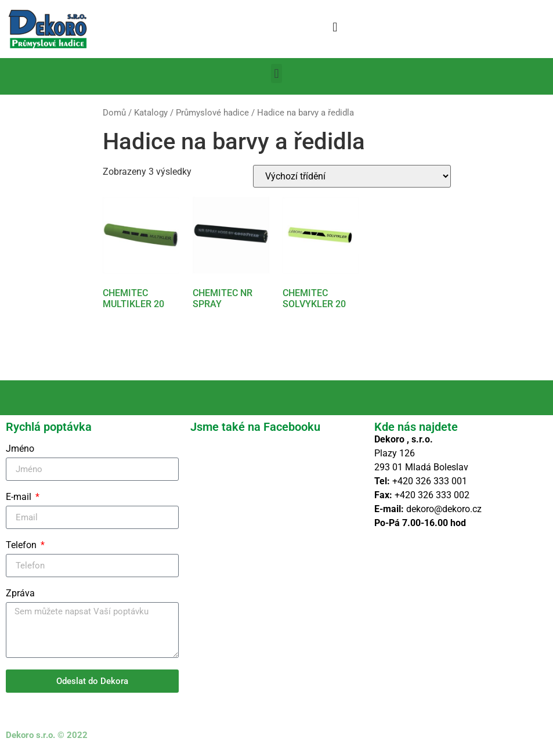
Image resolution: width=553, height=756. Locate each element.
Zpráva (20, 594)
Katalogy (151, 113)
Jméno (20, 449)
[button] (335, 27)
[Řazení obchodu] (352, 176)
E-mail (20, 497)
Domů (114, 113)
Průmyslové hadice (212, 113)
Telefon (22, 546)
